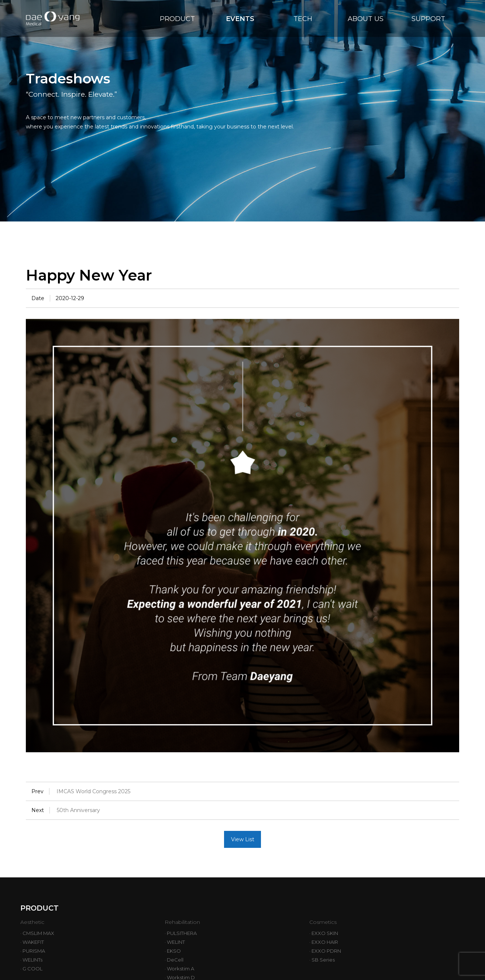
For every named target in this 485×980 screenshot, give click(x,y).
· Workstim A (179, 969)
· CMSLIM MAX (37, 933)
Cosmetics (325, 922)
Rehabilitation (187, 922)
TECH (303, 19)
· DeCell (174, 960)
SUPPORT (428, 19)
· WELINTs (31, 960)
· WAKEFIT (32, 942)
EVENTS (240, 19)
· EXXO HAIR (324, 942)
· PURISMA (33, 951)
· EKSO (173, 951)
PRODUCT (177, 19)
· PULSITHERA (181, 933)
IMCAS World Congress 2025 (93, 791)
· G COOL (31, 969)
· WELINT (175, 942)
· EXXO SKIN (324, 933)
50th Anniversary (78, 810)
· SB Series (322, 960)
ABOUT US (366, 19)
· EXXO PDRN (325, 951)
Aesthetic (35, 922)
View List (243, 839)
